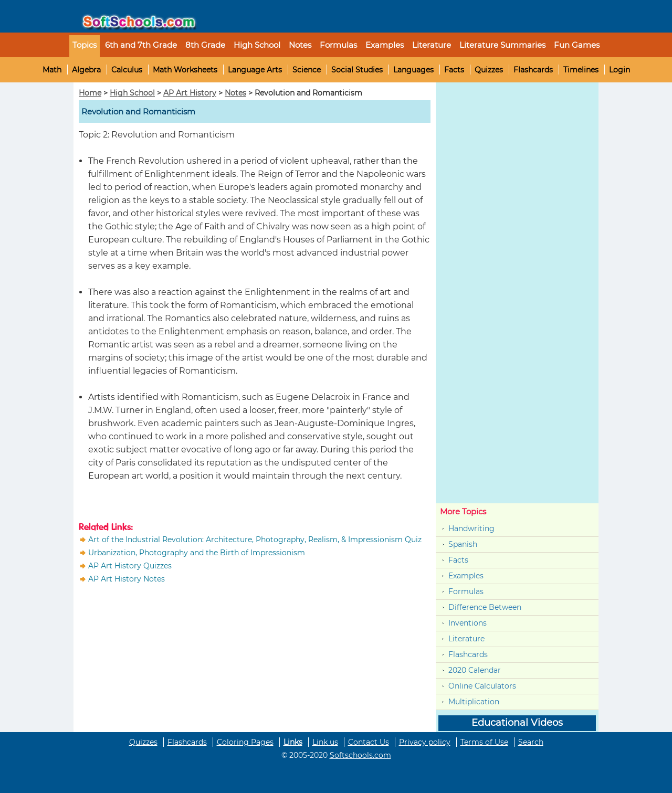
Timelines (581, 70)
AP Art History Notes (127, 579)
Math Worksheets (185, 70)
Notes (235, 93)
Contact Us (369, 742)
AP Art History (190, 93)
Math (52, 70)
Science (307, 70)
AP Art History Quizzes (130, 566)
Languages (413, 70)
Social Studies (357, 70)
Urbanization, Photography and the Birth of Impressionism (197, 553)
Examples (385, 45)
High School (132, 93)
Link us (325, 742)
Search (531, 742)
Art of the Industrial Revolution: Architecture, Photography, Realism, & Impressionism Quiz (255, 540)
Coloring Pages (245, 742)
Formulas (338, 45)
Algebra (86, 70)
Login (619, 70)
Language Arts (255, 70)
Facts (454, 70)
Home (90, 93)
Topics (85, 45)
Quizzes (489, 70)
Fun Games (577, 45)
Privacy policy (425, 742)
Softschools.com (360, 755)
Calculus (127, 70)
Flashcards (533, 70)
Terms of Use (484, 742)
